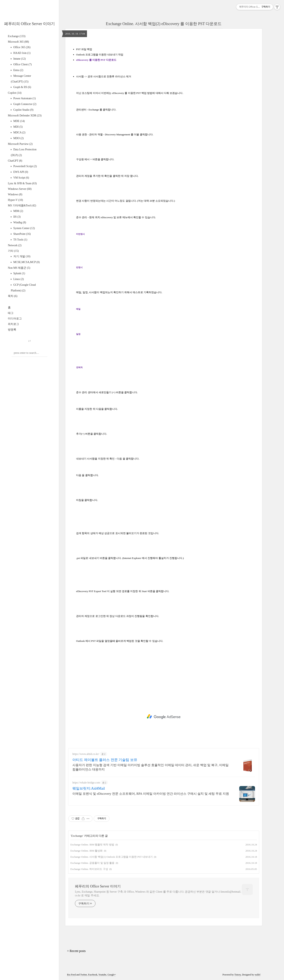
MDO (18, 138)
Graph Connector (24, 104)
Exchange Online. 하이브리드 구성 (89, 869)
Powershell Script (25, 166)
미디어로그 (15, 319)
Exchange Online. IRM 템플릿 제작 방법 (92, 845)
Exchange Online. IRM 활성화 (86, 851)
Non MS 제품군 (19, 268)
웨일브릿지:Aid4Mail (89, 788)
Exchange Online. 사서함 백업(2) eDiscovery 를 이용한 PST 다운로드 (164, 24)
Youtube (102, 975)
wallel (257, 975)
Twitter (84, 975)
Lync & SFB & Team (22, 183)
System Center (24, 228)
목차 (13, 296)
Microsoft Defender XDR (25, 116)
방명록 (12, 330)
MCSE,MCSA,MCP (26, 262)
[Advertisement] (164, 717)
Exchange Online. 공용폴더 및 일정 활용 (92, 863)
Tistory (238, 975)
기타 (13, 251)
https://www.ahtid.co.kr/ (86, 754)
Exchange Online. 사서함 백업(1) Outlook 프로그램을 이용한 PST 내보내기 (112, 857)
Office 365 (21, 47)
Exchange (17, 36)
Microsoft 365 (18, 42)
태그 (11, 313)
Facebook (93, 975)
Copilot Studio (23, 110)
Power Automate (24, 98)
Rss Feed (71, 975)
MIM (18, 211)
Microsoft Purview (20, 144)
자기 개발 (21, 256)
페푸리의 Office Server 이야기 (30, 24)
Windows (15, 194)
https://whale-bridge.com (86, 783)
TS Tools (20, 240)
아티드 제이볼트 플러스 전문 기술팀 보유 (105, 760)
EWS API (20, 172)
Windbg (19, 222)
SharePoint (22, 234)
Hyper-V (15, 200)
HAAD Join (22, 53)
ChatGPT (15, 161)
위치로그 (13, 324)
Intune (19, 59)
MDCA (19, 132)
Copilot (15, 93)
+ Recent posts (76, 951)
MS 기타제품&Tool (22, 205)
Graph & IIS (22, 87)
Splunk (19, 273)
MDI (18, 127)
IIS (17, 217)
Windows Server (20, 189)
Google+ (112, 975)
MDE (19, 121)
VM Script (21, 178)
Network (15, 245)
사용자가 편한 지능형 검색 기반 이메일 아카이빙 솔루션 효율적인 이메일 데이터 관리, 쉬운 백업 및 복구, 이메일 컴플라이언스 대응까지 (150, 767)
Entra (18, 70)
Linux (18, 279)
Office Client (22, 64)
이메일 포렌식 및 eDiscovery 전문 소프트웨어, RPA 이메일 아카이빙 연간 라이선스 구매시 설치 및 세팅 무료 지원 (151, 794)
